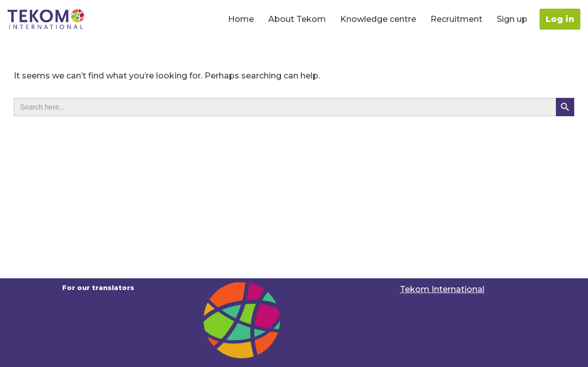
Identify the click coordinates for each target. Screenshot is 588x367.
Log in (560, 19)
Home (241, 19)
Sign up (512, 19)
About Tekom (297, 19)
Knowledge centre (378, 19)
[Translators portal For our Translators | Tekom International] (46, 19)
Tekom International (442, 289)
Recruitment (456, 19)
